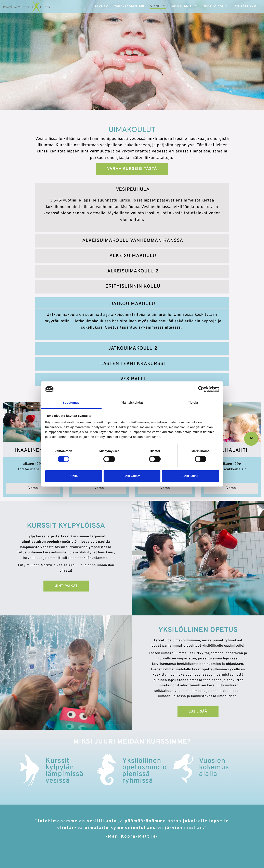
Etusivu (101, 6)
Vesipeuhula (133, 190)
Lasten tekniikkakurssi (133, 364)
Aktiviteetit (182, 6)
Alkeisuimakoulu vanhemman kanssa (133, 241)
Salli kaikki (190, 476)
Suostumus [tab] (71, 402)
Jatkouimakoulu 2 (133, 349)
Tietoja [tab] (193, 402)
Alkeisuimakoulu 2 (133, 271)
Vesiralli (133, 379)
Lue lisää (198, 712)
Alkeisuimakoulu (133, 256)
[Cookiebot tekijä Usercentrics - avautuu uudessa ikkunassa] (201, 389)
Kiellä (74, 476)
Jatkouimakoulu (133, 304)
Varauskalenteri (129, 6)
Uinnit (156, 6)
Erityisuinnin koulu (133, 287)
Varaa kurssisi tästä (132, 169)
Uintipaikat (214, 6)
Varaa (33, 488)
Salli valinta (132, 476)
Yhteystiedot (246, 6)
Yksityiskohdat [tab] (132, 402)
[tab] (132, 190)
